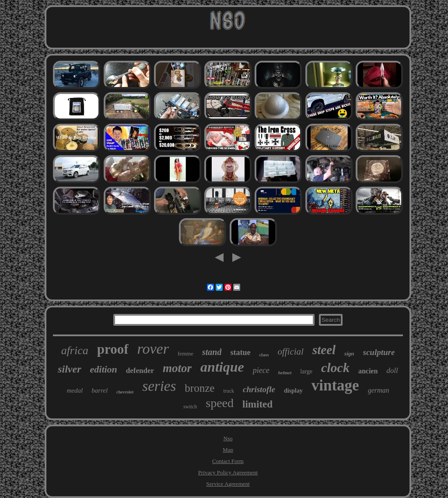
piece (261, 370)
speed (220, 403)
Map (228, 450)
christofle (259, 389)
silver (69, 369)
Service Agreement (228, 484)
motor (177, 368)
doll (392, 371)
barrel (100, 390)
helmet (285, 373)
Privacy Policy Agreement (228, 472)
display (293, 391)
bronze (199, 388)
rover (153, 349)
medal (75, 390)
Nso (228, 438)
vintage (335, 385)
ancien (368, 371)
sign (349, 353)
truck (229, 391)
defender (140, 371)
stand (212, 352)
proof (113, 349)
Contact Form (228, 461)
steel (324, 350)
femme (185, 353)
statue (240, 352)
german (379, 390)
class (264, 355)
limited (257, 404)
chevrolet (125, 392)
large (306, 371)
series (159, 386)
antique (222, 367)
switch (190, 407)
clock (335, 367)
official (290, 352)
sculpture (379, 352)
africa (75, 350)
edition (104, 369)
